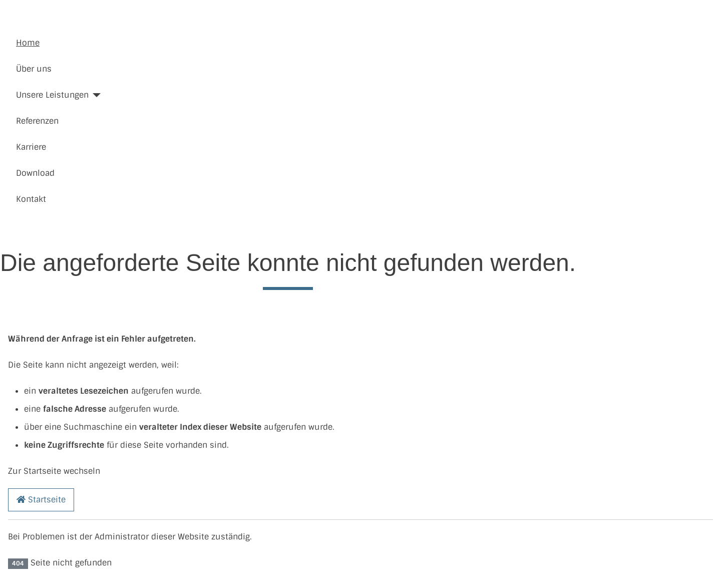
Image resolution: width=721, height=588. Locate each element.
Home (28, 43)
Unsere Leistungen (52, 95)
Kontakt (31, 199)
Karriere (31, 147)
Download (35, 173)
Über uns (34, 69)
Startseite (41, 500)
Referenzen (37, 121)
